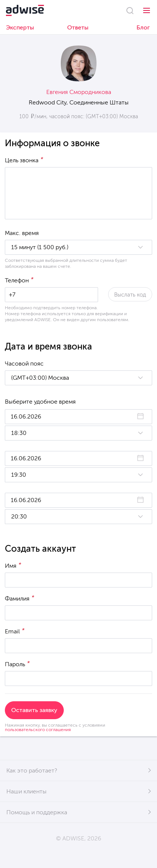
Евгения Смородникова (79, 92)
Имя (13, 565)
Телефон (19, 280)
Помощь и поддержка (37, 812)
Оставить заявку (34, 710)
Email (15, 631)
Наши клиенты (26, 791)
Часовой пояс (24, 364)
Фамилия (20, 598)
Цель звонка (24, 160)
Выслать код (130, 295)
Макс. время (22, 233)
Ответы (78, 27)
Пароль (17, 664)
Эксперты (20, 27)
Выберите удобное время (40, 402)
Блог (143, 27)
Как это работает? (32, 770)
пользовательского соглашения (38, 730)
